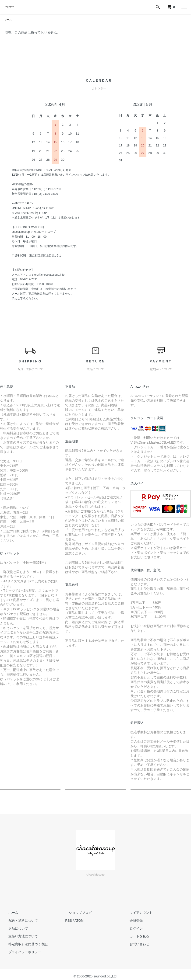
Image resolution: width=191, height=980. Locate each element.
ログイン (132, 929)
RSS (69, 921)
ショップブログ (77, 913)
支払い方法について (19, 937)
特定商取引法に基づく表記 (24, 945)
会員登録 (132, 921)
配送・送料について (19, 921)
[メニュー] (184, 7)
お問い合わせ (136, 945)
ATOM (79, 921)
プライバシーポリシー (21, 953)
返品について (14, 929)
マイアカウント (137, 913)
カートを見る (136, 937)
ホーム (9, 20)
